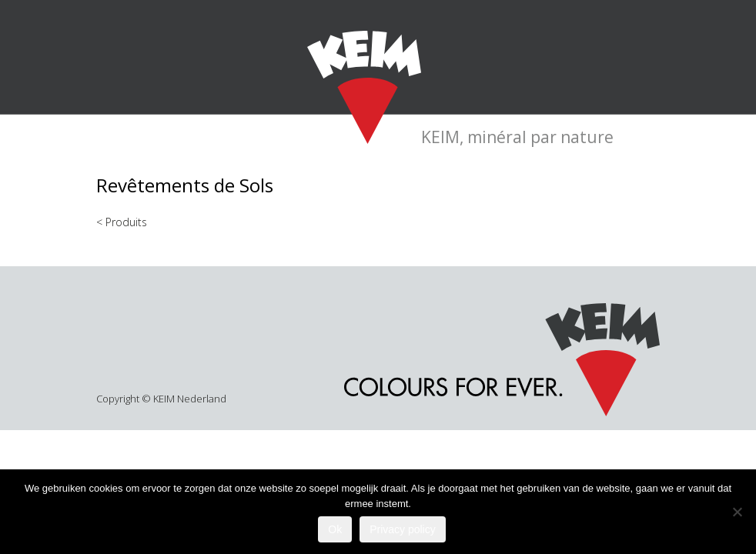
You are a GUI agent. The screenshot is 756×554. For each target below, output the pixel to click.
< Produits (122, 222)
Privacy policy (403, 529)
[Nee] (737, 512)
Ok (335, 529)
